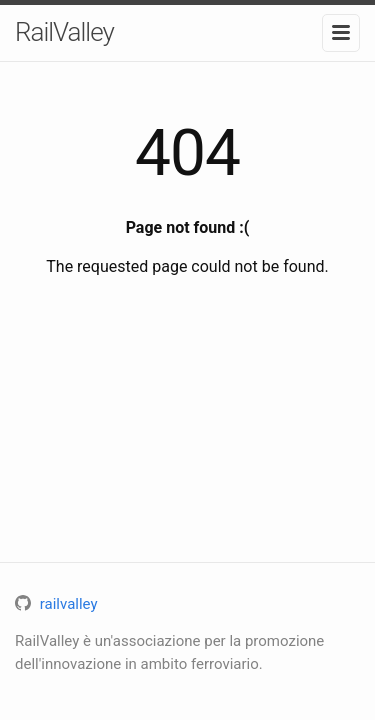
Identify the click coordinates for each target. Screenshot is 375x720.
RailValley (64, 32)
